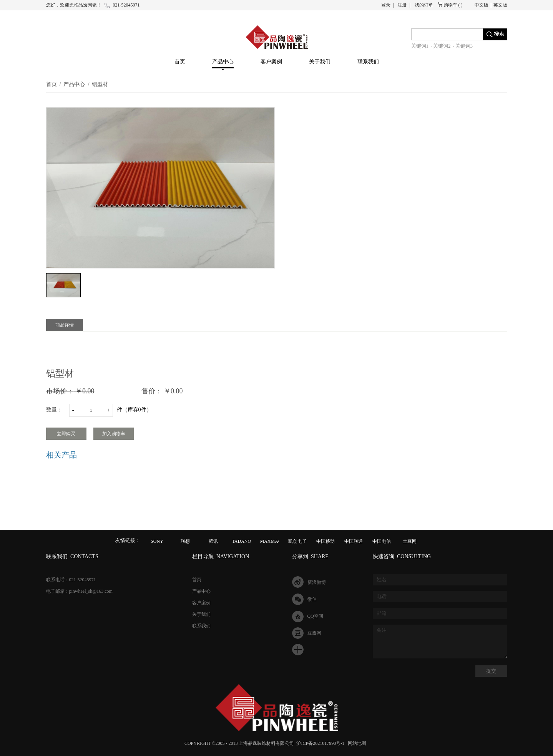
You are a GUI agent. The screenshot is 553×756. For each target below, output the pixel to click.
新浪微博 (317, 582)
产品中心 (74, 84)
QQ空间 (315, 616)
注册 (402, 5)
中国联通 (354, 541)
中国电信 (382, 541)
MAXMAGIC (273, 541)
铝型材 (100, 84)
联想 (185, 541)
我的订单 (424, 5)
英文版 (500, 5)
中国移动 (325, 541)
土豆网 (410, 541)
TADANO (242, 541)
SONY (157, 541)
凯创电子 (297, 541)
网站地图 (356, 743)
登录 (386, 5)
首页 (180, 62)
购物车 (450, 5)
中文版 (482, 5)
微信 (312, 599)
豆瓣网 (314, 633)
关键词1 (420, 46)
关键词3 (464, 46)
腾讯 (213, 541)
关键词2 (442, 46)
